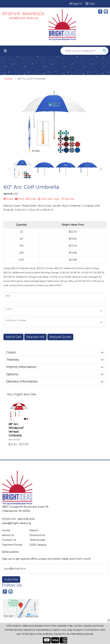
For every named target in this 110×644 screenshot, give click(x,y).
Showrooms (37, 535)
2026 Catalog (38, 545)
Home (6, 530)
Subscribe (11, 579)
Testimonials (37, 540)
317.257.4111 (11, 14)
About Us (8, 535)
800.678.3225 (33, 14)
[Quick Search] (81, 51)
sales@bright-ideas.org (23, 18)
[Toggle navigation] (5, 51)
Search (34, 530)
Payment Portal (12, 545)
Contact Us (9, 540)
